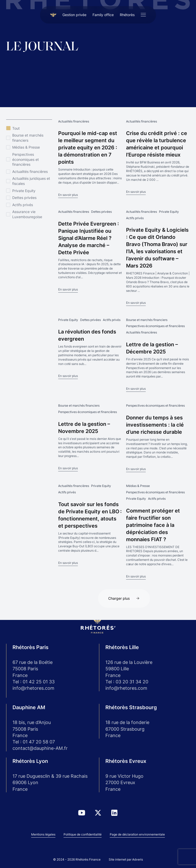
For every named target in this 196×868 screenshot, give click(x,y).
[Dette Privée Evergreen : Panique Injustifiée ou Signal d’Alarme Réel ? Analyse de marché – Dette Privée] (90, 251)
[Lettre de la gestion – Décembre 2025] (158, 355)
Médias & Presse (26, 147)
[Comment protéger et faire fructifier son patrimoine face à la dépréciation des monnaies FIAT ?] (158, 531)
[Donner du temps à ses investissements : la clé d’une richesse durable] (158, 438)
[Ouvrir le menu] (143, 15)
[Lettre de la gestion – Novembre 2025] (90, 437)
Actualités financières (30, 171)
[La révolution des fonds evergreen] (90, 348)
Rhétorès (127, 15)
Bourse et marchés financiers (28, 138)
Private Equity (24, 191)
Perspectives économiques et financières (26, 159)
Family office (103, 15)
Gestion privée (75, 15)
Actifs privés (23, 205)
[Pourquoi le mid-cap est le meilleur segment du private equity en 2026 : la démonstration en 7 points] (90, 158)
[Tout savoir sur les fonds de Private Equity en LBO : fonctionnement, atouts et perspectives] (90, 525)
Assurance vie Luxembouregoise (27, 214)
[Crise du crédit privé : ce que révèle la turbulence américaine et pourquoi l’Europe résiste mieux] (158, 157)
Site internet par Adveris (126, 859)
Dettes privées (24, 198)
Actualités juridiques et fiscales (31, 181)
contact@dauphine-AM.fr (40, 748)
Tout (16, 128)
